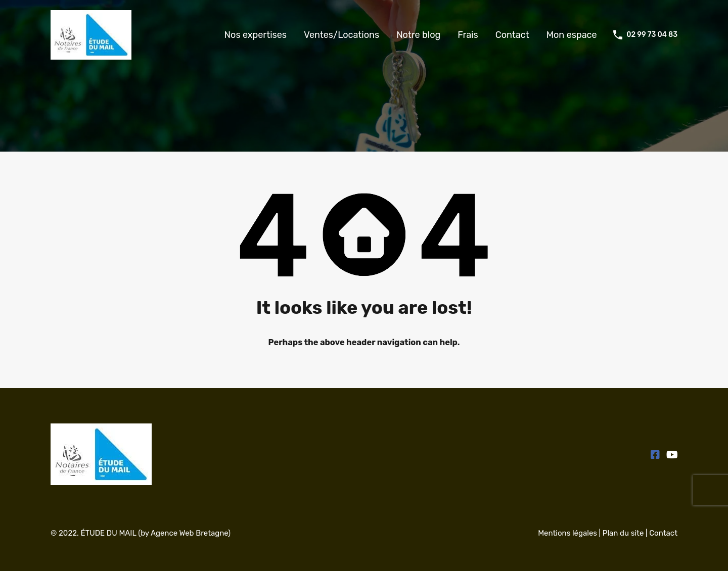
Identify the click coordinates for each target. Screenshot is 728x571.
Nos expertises (256, 35)
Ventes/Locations (342, 35)
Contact (512, 35)
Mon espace (572, 35)
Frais (468, 35)
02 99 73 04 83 (652, 35)
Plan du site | (626, 533)
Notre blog (418, 35)
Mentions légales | (570, 533)
